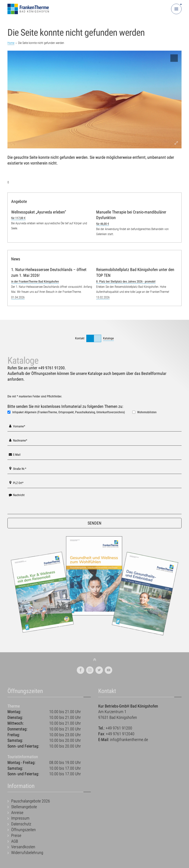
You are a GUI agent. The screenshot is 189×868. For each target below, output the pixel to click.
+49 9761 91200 (51, 368)
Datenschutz (21, 824)
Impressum (20, 818)
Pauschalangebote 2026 (31, 801)
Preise (16, 836)
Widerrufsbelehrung (27, 853)
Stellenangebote (24, 807)
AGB (15, 841)
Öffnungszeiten (23, 830)
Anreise (17, 813)
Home (11, 43)
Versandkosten (23, 847)
